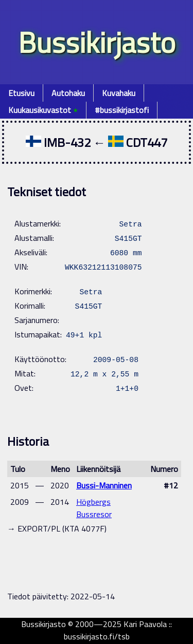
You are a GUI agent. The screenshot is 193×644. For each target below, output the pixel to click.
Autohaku (68, 93)
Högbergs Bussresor (94, 508)
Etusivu (21, 93)
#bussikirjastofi (122, 110)
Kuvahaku (119, 93)
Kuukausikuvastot (43, 110)
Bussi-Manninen (104, 485)
